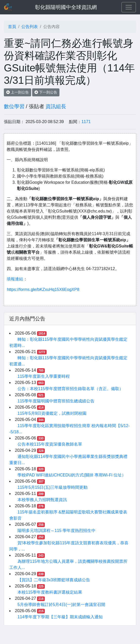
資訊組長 (56, 106)
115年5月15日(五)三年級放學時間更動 (52, 487)
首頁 (12, 27)
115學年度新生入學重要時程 (44, 376)
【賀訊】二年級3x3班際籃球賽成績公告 (54, 580)
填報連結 (15, 279)
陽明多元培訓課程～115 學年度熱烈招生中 (56, 531)
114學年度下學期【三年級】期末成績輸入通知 (60, 617)
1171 (86, 122)
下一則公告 (46, 92)
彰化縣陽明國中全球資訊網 (66, 7)
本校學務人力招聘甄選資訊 (42, 500)
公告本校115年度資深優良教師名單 (50, 444)
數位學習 (14, 106)
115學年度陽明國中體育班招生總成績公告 (56, 401)
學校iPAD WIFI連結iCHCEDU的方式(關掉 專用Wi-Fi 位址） (72, 475)
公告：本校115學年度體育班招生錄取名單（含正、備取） (70, 389)
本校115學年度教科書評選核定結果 (50, 592)
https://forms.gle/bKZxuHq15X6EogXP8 (43, 289)
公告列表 (30, 27)
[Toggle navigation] (129, 7)
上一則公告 (17, 92)
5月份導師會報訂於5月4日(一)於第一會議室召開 (61, 605)
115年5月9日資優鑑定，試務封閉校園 (52, 413)
